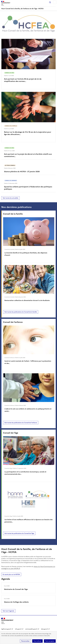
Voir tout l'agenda (8, 611)
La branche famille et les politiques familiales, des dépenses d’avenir (26, 254)
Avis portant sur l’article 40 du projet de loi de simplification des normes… (23, 80)
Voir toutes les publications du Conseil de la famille (21, 312)
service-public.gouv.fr (31, 629)
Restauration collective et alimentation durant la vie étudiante (27, 300)
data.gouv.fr (45, 629)
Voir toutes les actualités (10, 198)
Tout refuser (37, 641)
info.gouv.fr (18, 629)
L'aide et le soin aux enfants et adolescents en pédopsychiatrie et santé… (28, 410)
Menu (55, 2)
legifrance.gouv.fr (6, 629)
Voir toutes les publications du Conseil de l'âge (19, 533)
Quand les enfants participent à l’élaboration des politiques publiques (28, 188)
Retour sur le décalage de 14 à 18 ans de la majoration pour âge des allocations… (28, 133)
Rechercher (50, 2)
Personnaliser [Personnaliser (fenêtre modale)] (25, 641)
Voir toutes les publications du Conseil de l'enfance (21, 423)
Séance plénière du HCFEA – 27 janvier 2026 (22, 172)
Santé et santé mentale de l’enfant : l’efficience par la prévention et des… (28, 362)
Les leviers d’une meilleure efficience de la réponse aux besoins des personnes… (29, 521)
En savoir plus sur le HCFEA (11, 574)
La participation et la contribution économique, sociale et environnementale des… (25, 473)
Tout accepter (50, 641)
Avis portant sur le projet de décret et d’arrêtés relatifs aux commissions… (28, 155)
